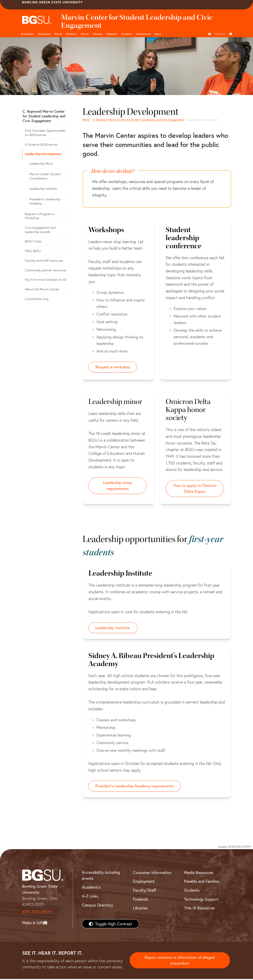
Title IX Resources (199, 909)
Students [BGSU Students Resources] (192, 891)
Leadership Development (43, 154)
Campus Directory (98, 906)
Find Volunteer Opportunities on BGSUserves (45, 133)
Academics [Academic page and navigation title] (27, 34)
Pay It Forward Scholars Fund (46, 280)
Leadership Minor (41, 163)
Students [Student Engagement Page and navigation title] (126, 34)
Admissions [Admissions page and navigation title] (44, 34)
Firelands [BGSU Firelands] (141, 900)
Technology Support (201, 900)
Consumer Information (152, 874)
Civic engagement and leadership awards (40, 230)
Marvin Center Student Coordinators (45, 176)
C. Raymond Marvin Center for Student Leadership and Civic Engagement (138, 120)
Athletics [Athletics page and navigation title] (71, 34)
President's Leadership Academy (45, 201)
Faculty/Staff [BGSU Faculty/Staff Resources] (145, 891)
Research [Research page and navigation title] (112, 34)
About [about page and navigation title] (58, 34)
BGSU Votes (33, 241)
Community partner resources (46, 270)
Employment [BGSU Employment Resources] (144, 883)
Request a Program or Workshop (40, 216)
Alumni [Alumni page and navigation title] (85, 34)
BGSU (86, 120)
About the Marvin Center (42, 289)
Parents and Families (202, 883)
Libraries (98, 34)
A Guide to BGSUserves (41, 144)
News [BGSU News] (158, 34)
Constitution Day (37, 299)
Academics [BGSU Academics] (91, 888)
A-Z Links (90, 897)
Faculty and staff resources (44, 260)
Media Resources (199, 874)
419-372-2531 (37, 913)
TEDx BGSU (33, 251)
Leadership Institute (43, 189)
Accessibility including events (101, 876)
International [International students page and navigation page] (143, 34)
